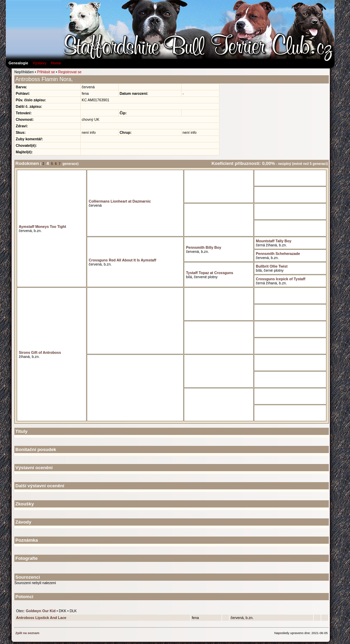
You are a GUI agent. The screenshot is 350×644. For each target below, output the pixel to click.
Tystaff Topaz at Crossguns (210, 273)
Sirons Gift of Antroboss (40, 352)
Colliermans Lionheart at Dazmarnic (120, 201)
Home (56, 63)
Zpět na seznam (27, 633)
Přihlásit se (46, 72)
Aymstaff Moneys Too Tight (42, 227)
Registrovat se (70, 72)
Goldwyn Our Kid (41, 611)
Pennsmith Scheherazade (278, 254)
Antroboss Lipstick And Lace (41, 618)
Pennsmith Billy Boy (204, 247)
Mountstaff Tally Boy (274, 241)
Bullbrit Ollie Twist (272, 266)
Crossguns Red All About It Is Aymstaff (123, 260)
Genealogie (18, 63)
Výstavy (39, 63)
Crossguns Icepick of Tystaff (281, 279)
